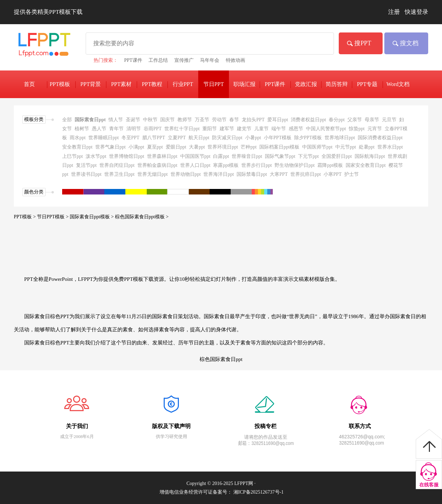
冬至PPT (131, 138)
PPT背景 (91, 84)
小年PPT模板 (278, 138)
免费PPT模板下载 (43, 47)
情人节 (116, 120)
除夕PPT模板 (308, 138)
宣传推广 (184, 60)
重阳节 (210, 129)
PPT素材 (122, 84)
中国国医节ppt (195, 156)
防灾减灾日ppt (227, 138)
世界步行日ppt (257, 165)
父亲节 (355, 120)
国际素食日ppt (90, 120)
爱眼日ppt (176, 147)
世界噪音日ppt (247, 156)
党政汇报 (306, 84)
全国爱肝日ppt (337, 156)
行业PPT (183, 84)
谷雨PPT (153, 129)
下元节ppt (308, 156)
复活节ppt (86, 165)
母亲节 (372, 120)
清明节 (134, 129)
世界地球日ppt (340, 138)
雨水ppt (78, 138)
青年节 (116, 129)
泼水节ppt (96, 156)
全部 (67, 120)
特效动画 (236, 60)
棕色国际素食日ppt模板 (140, 217)
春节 (234, 120)
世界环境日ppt (223, 147)
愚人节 (99, 129)
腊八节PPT (154, 138)
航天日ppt (199, 138)
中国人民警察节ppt (326, 129)
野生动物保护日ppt (295, 165)
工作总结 (158, 60)
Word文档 (398, 84)
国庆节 (167, 120)
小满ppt (136, 147)
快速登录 (416, 12)
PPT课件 (133, 60)
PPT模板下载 (60, 85)
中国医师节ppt (317, 147)
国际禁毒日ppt (252, 174)
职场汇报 (244, 84)
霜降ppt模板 (330, 165)
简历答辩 (337, 84)
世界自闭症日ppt (117, 165)
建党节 (244, 129)
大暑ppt (197, 147)
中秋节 (150, 120)
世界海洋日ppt (219, 174)
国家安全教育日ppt (366, 165)
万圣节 (202, 120)
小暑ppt (253, 138)
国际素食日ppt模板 (90, 217)
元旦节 (389, 120)
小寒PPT (333, 174)
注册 (394, 12)
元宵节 (375, 129)
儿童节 (261, 129)
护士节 (352, 174)
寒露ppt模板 (226, 165)
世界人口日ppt (195, 165)
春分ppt (337, 120)
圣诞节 (133, 120)
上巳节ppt (73, 156)
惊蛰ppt (357, 129)
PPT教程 (152, 84)
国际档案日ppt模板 (279, 147)
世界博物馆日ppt (127, 156)
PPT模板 (23, 217)
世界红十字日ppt (182, 129)
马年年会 (210, 60)
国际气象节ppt (280, 156)
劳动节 (219, 120)
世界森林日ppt (162, 156)
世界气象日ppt (110, 147)
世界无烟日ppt (153, 174)
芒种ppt (249, 147)
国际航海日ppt (370, 156)
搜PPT (363, 43)
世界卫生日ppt (119, 174)
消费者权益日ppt (308, 120)
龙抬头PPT (253, 120)
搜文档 (409, 43)
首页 (29, 84)
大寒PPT (279, 174)
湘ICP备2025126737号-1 (258, 492)
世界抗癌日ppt (306, 174)
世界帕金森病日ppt (157, 165)
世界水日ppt (390, 147)
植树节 (82, 129)
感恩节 (296, 129)
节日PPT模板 (51, 217)
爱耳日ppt (278, 120)
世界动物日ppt (186, 174)
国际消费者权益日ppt (380, 138)
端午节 (279, 129)
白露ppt (221, 156)
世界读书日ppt (86, 174)
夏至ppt (155, 147)
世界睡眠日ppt (104, 138)
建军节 (227, 129)
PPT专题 (367, 84)
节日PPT (214, 84)
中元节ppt (346, 147)
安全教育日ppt (77, 147)
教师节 (185, 120)
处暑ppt (367, 147)
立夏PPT (177, 138)
